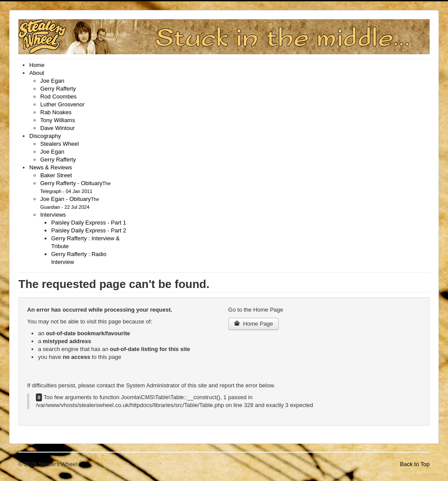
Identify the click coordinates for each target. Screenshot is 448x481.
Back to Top (415, 464)
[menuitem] (37, 65)
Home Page (254, 324)
